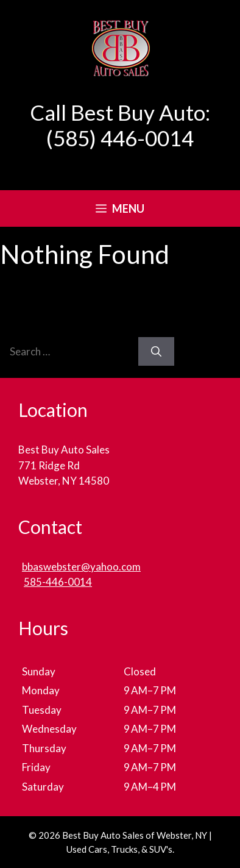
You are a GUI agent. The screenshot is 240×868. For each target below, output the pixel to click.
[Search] (156, 352)
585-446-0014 (58, 582)
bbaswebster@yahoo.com (81, 567)
